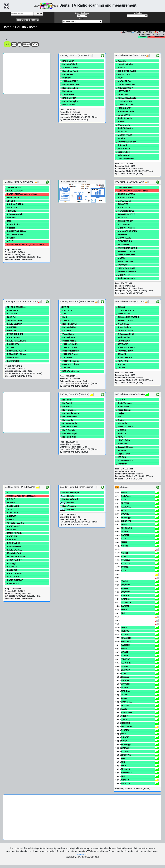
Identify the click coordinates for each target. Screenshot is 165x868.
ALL (7, 44)
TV (19, 44)
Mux (14, 44)
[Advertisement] (27, 73)
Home (7, 27)
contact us (82, 854)
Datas (35, 44)
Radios (26, 44)
